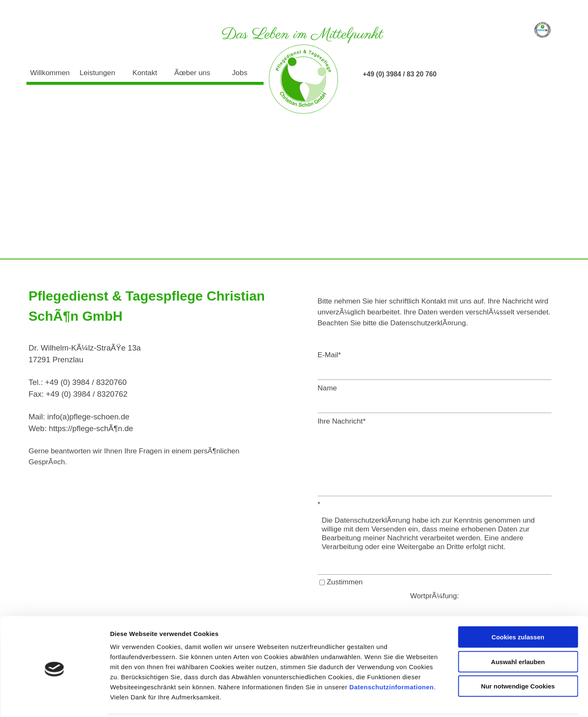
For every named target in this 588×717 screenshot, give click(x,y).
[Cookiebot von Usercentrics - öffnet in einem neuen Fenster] (54, 701)
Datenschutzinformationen (391, 656)
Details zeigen (446, 700)
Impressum (502, 10)
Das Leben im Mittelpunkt (302, 35)
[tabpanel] (147, 377)
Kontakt (145, 73)
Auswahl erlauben (518, 631)
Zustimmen (345, 582)
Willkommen (50, 73)
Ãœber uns (192, 73)
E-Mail (329, 355)
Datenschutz (542, 10)
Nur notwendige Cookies (518, 656)
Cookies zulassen (518, 606)
